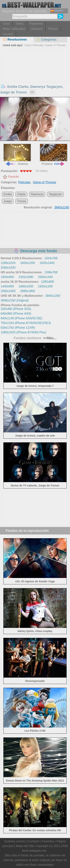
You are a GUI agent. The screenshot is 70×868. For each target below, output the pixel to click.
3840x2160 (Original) (15, 300)
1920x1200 (45, 286)
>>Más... (49, 338)
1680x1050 (26, 286)
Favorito (13, 177)
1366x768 (51, 272)
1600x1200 (28, 263)
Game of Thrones (56, 45)
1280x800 (47, 282)
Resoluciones (15, 39)
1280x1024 (8, 263)
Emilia (8, 194)
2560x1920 (8, 268)
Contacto (33, 841)
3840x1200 (53, 296)
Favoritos (48, 841)
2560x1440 (45, 277)
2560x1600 (8, 291)
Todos (20, 24)
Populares (36, 24)
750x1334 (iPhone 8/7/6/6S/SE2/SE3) (26, 323)
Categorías (46, 39)
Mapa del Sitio (25, 846)
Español (57, 11)
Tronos (22, 201)
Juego (8, 201)
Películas (38, 45)
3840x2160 (62, 207)
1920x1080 (26, 277)
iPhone (53, 29)
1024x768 (51, 258)
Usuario (8, 34)
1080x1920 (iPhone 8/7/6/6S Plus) (24, 332)
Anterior (17, 154)
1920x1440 (47, 263)
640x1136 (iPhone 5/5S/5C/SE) (22, 318)
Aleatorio (37, 29)
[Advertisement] (35, 76)
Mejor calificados (14, 29)
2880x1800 (28, 291)
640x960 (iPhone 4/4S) (16, 314)
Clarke (21, 194)
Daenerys (37, 194)
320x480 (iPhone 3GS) (16, 309)
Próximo (54, 154)
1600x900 (7, 277)
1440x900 (7, 286)
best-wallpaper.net (34, 851)
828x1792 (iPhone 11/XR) (18, 328)
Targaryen (55, 194)
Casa (6, 24)
